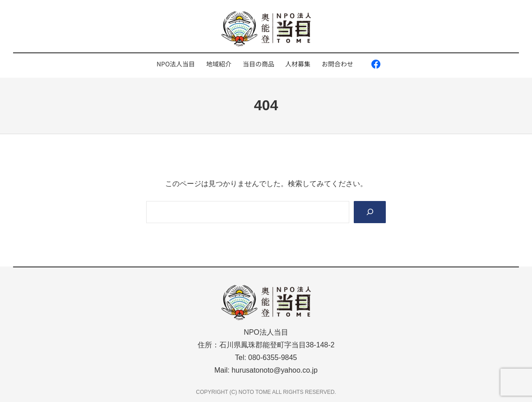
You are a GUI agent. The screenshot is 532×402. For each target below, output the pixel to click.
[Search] (370, 212)
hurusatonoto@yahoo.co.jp (275, 370)
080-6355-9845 (273, 358)
